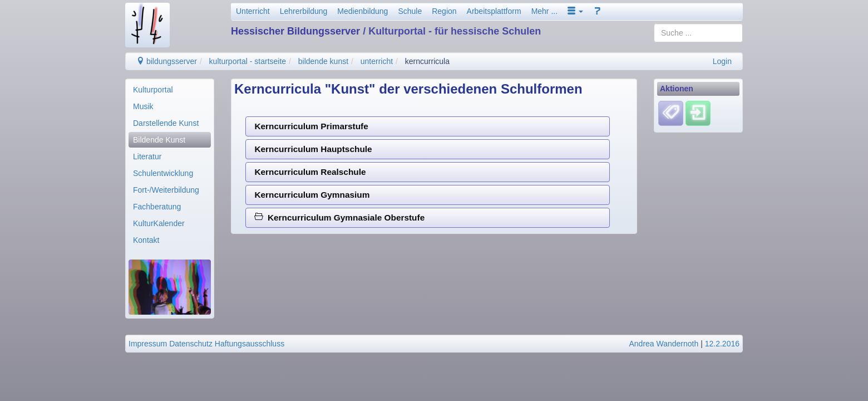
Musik (143, 106)
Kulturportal (153, 90)
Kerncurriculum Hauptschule (313, 149)
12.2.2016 (722, 344)
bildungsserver (167, 61)
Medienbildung (363, 11)
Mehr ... (544, 11)
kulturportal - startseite (248, 61)
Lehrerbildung (304, 11)
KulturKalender (159, 223)
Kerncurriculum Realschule (310, 172)
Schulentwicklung (163, 173)
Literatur (147, 157)
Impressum (148, 344)
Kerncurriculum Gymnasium (312, 195)
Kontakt (146, 240)
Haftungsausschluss (250, 344)
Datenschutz (191, 344)
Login (722, 61)
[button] (575, 11)
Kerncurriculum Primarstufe (311, 126)
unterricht (377, 61)
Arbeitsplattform (494, 11)
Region (444, 11)
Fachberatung (157, 207)
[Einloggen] (698, 113)
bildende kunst (323, 61)
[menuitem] (170, 90)
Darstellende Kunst (166, 123)
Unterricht (253, 11)
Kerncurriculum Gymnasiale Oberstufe (339, 217)
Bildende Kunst (159, 140)
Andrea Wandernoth (664, 344)
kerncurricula (427, 61)
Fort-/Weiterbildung (166, 190)
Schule (410, 11)
